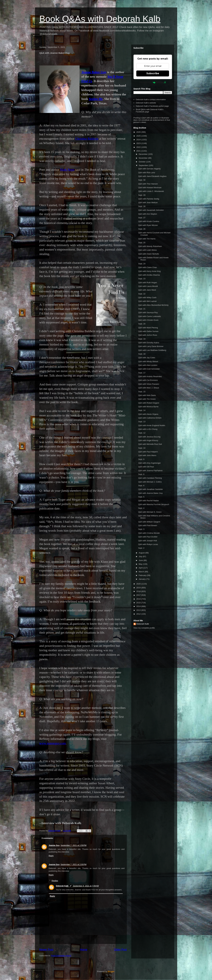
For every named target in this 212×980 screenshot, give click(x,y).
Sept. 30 (142, 180)
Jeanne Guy (54, 845)
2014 (139, 606)
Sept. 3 (141, 529)
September (144, 165)
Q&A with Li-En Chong (148, 429)
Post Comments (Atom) (61, 956)
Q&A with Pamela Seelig (149, 199)
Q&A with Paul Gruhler (148, 537)
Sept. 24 (142, 264)
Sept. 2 (141, 548)
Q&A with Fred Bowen (148, 525)
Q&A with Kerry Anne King (149, 271)
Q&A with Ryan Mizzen (148, 225)
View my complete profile (144, 628)
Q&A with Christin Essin (148, 320)
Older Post (120, 950)
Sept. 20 (142, 324)
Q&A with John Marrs (147, 455)
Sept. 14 (142, 410)
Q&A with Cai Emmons (148, 380)
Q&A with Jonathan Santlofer (151, 489)
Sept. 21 (142, 309)
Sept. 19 (142, 339)
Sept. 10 (142, 448)
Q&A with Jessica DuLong (149, 437)
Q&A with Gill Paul (146, 467)
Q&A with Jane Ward (147, 290)
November (143, 158)
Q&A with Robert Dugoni (149, 403)
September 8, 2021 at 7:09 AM (86, 886)
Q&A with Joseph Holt (148, 541)
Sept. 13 (142, 422)
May (141, 564)
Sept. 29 (142, 195)
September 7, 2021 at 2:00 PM (73, 864)
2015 (139, 603)
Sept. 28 (142, 206)
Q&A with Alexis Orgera (148, 414)
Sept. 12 (142, 433)
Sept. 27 (142, 218)
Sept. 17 (142, 373)
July (141, 556)
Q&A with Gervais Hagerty (149, 169)
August (142, 553)
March (142, 572)
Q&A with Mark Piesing (148, 328)
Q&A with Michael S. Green (150, 512)
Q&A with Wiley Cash (147, 298)
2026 (139, 132)
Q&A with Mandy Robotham (150, 246)
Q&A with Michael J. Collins (150, 482)
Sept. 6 (141, 486)
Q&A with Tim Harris (147, 239)
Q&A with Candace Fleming (150, 478)
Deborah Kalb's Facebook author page (152, 106)
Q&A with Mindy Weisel (148, 361)
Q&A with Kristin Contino (149, 221)
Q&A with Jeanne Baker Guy (150, 493)
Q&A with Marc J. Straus (149, 388)
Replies (55, 881)
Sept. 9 (141, 459)
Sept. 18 (142, 354)
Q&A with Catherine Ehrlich (150, 418)
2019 (139, 588)
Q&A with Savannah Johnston (151, 210)
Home (84, 950)
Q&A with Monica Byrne (148, 407)
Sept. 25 (142, 243)
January (142, 579)
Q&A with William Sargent (149, 522)
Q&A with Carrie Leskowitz (150, 316)
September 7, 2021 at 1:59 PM (73, 845)
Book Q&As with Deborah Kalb (100, 19)
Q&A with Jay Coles (147, 358)
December (143, 154)
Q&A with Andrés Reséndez (150, 376)
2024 (139, 140)
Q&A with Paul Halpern (148, 452)
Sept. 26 (142, 229)
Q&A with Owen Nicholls (149, 254)
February (143, 575)
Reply (51, 856)
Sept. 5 (141, 497)
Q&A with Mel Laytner (147, 301)
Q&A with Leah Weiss (147, 250)
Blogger (111, 971)
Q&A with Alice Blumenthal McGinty (153, 305)
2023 (139, 143)
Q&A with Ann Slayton (148, 214)
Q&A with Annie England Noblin (152, 425)
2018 (139, 591)
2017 (139, 595)
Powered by (153, 82)
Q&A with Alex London (148, 365)
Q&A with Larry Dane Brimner (151, 346)
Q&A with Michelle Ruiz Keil (150, 444)
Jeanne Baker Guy (94, 72)
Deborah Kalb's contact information (151, 100)
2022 (139, 147)
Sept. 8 (141, 474)
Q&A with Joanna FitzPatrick (150, 471)
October (142, 162)
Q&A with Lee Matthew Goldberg (152, 350)
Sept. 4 (141, 508)
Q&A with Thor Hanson (148, 184)
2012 (139, 614)
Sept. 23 (142, 279)
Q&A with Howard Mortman (150, 188)
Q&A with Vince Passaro (149, 384)
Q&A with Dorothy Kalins (149, 343)
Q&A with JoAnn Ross (148, 335)
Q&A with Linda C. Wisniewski (151, 191)
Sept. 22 (142, 294)
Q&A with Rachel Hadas (149, 501)
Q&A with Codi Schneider (149, 369)
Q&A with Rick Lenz (147, 173)
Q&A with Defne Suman (148, 331)
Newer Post (46, 950)
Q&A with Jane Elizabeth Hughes (152, 176)
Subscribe (153, 73)
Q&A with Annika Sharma (149, 275)
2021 (139, 151)
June (141, 560)
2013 (139, 610)
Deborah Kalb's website (146, 103)
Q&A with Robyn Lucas (148, 544)
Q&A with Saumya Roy (148, 312)
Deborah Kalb (62, 886)
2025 (139, 136)
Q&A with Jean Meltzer (148, 203)
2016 (139, 599)
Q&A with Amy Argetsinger (149, 463)
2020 (139, 584)
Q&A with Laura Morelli (148, 286)
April (141, 568)
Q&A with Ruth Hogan (148, 283)
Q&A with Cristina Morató (149, 533)
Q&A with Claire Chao (148, 267)
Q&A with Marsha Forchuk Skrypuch (154, 504)
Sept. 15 (142, 392)
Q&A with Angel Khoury (148, 440)
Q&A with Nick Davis (147, 395)
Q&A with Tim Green (147, 399)
